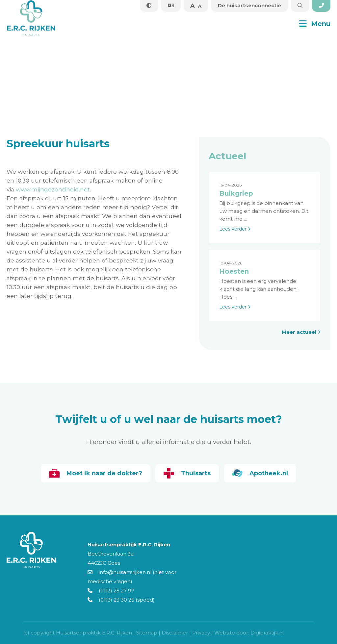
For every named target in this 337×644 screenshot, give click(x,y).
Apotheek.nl (261, 473)
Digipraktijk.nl (267, 633)
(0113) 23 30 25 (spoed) (121, 600)
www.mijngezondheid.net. (53, 189)
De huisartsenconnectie (248, 5)
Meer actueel (301, 332)
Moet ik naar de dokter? (95, 473)
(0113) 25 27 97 (111, 591)
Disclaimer (175, 633)
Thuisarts (187, 473)
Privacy (201, 633)
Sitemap (147, 633)
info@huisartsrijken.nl (119, 572)
